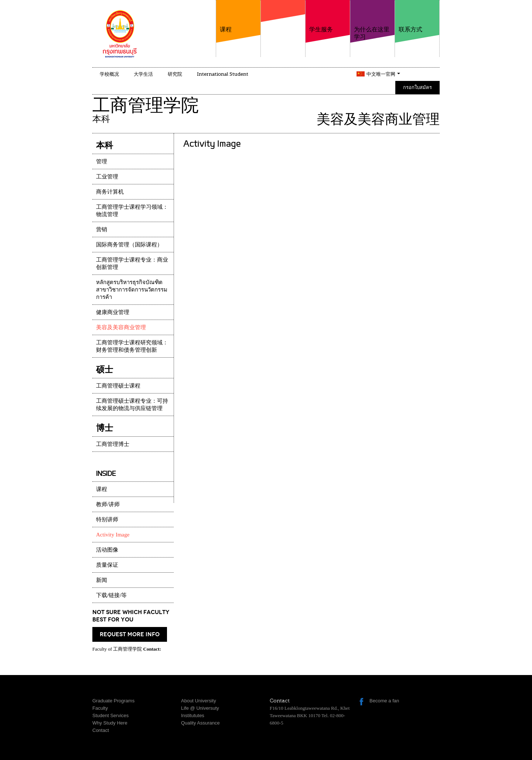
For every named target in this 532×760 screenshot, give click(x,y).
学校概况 (109, 74)
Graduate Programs (113, 701)
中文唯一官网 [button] (383, 74)
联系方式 (417, 16)
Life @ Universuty (200, 708)
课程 (238, 16)
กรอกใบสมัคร (417, 87)
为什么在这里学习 (372, 20)
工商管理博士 (113, 444)
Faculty (100, 708)
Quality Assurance (200, 723)
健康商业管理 (113, 312)
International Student (223, 74)
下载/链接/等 (111, 595)
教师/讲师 (108, 504)
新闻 (102, 580)
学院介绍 (283, 25)
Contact (101, 730)
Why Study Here (110, 723)
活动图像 (107, 550)
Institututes (193, 715)
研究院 (175, 74)
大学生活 (143, 74)
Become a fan (384, 701)
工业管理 (107, 177)
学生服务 (328, 16)
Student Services (110, 715)
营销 (102, 229)
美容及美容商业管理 (121, 327)
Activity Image (113, 535)
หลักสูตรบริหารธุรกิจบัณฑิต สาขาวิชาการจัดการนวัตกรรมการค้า (132, 290)
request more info (130, 634)
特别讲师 (107, 519)
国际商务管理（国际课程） (129, 245)
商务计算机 (110, 192)
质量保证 (107, 565)
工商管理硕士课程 (118, 386)
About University (199, 701)
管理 (102, 161)
